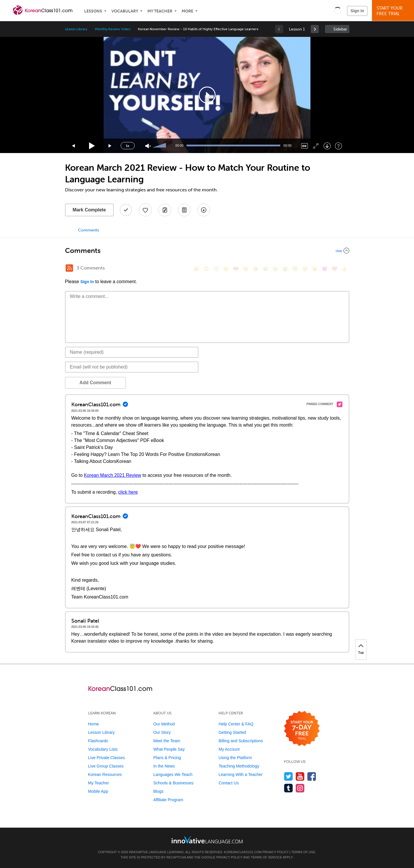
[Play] (92, 146)
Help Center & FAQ (236, 724)
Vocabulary (125, 11)
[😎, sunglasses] (236, 269)
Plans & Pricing (167, 758)
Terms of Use (303, 852)
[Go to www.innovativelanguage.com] (207, 840)
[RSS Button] (69, 268)
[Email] (132, 367)
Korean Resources (105, 774)
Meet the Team (167, 741)
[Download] (327, 146)
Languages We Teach (173, 774)
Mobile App (98, 791)
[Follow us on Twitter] (289, 776)
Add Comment (95, 383)
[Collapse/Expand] (207, 251)
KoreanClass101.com (243, 852)
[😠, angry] (246, 269)
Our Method (164, 724)
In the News (164, 766)
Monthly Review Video (113, 29)
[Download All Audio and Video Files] (204, 210)
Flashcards (98, 741)
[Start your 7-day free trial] (302, 729)
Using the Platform (235, 758)
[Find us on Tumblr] (289, 788)
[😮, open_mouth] (315, 269)
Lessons (93, 11)
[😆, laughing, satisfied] (256, 269)
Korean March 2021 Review (112, 475)
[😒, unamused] (226, 269)
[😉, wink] (275, 269)
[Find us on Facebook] (312, 776)
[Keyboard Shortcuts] (338, 146)
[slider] (160, 146)
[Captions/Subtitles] (304, 146)
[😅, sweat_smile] (265, 269)
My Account (229, 749)
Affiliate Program (168, 800)
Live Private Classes (107, 758)
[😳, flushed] (206, 269)
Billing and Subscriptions (241, 741)
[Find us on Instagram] (300, 788)
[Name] (132, 352)
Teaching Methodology (239, 766)
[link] (315, 29)
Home (94, 724)
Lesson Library (76, 29)
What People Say (169, 749)
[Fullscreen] (316, 146)
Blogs (158, 791)
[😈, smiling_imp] (325, 269)
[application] (207, 95)
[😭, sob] (285, 269)
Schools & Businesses (173, 783)
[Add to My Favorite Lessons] (145, 210)
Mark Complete (89, 210)
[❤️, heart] (335, 269)
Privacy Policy (276, 852)
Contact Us (228, 783)
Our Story (162, 732)
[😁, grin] (216, 269)
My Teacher (160, 11)
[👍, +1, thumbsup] (344, 269)
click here (128, 492)
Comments (88, 230)
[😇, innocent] (295, 269)
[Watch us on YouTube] (300, 776)
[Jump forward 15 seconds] (110, 146)
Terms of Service (266, 857)
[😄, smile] (196, 269)
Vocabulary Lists (103, 749)
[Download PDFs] (184, 210)
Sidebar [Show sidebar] (340, 29)
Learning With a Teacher (241, 774)
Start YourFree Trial (394, 11)
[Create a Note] (165, 210)
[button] (338, 10)
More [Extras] (187, 11)
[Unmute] (148, 146)
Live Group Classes (106, 766)
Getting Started (232, 732)
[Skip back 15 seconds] (74, 146)
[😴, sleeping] (305, 269)
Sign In (357, 11)
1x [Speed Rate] (127, 146)
